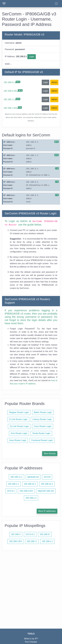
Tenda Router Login (41, 433)
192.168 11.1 (16, 477)
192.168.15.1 (30, 484)
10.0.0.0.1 (30, 534)
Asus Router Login (18, 440)
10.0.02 (47, 477)
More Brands (50, 454)
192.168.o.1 (47, 541)
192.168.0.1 (9, 82)
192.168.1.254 (10, 108)
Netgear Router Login (19, 412)
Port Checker (31, 642)
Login (32, 57)
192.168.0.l (45, 534)
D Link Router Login (18, 419)
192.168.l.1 (32, 541)
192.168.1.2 (31, 498)
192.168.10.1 (47, 484)
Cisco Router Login (42, 426)
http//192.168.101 (46, 491)
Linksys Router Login (42, 419)
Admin (54, 82)
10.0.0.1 (11, 491)
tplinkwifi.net (33, 477)
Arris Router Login (19, 433)
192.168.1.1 (9, 99)
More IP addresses (47, 511)
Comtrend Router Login (42, 440)
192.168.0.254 (26, 491)
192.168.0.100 (10, 91)
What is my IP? (31, 639)
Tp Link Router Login (19, 426)
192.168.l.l (16, 534)
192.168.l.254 (15, 541)
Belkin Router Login (43, 412)
